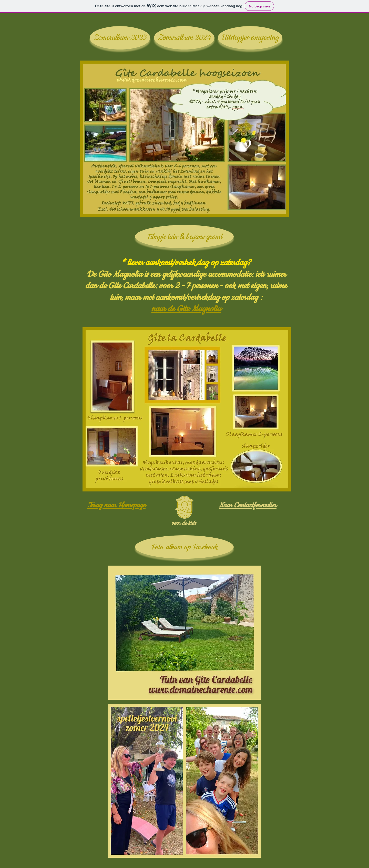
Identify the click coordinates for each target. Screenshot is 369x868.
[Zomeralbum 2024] (184, 38)
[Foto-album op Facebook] (184, 547)
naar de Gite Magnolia (186, 309)
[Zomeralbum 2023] (120, 38)
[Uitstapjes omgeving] (250, 38)
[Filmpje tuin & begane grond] (184, 237)
